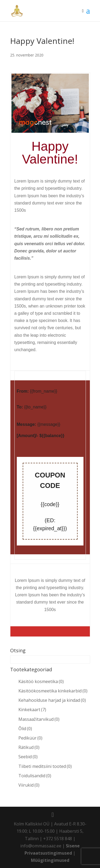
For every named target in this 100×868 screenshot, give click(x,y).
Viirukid (29, 785)
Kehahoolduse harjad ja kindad (52, 700)
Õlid (25, 729)
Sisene (73, 846)
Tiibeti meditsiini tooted (45, 766)
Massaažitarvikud (39, 719)
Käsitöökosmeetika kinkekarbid (53, 691)
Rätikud (29, 747)
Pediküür (30, 738)
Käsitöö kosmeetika (41, 681)
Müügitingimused (50, 860)
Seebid (28, 757)
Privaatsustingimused (48, 853)
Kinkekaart (32, 710)
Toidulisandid (35, 776)
